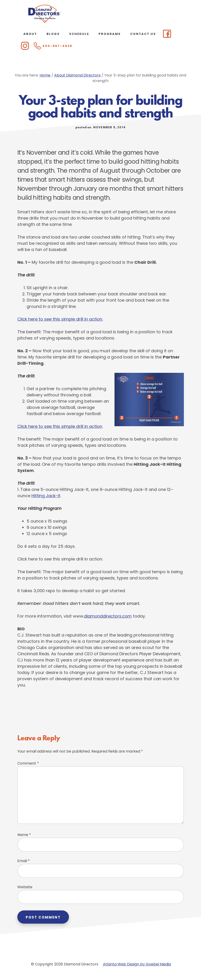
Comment (28, 763)
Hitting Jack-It (46, 496)
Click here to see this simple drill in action (60, 426)
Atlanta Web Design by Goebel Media (137, 964)
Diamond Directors (45, 14)
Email (24, 861)
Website (25, 887)
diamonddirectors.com (108, 616)
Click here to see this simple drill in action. (60, 319)
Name (24, 835)
